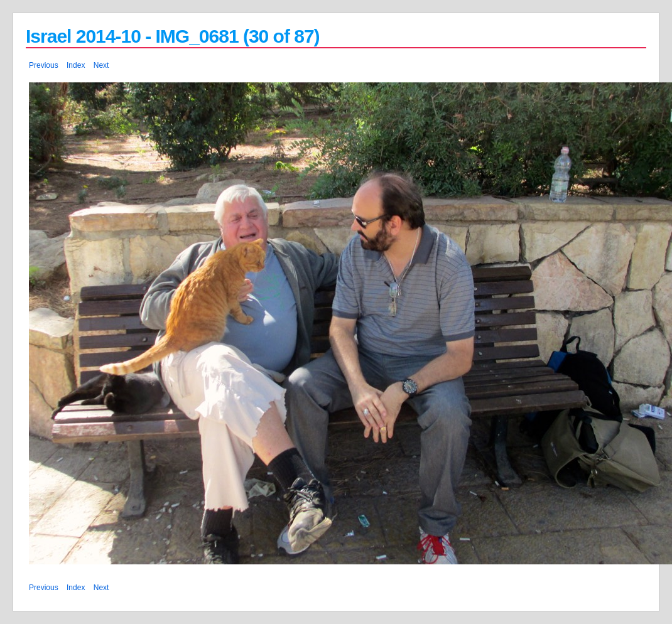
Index (76, 65)
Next (101, 65)
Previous (44, 65)
